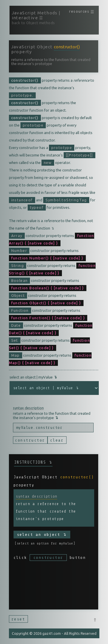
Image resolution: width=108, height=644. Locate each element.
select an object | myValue (33, 377)
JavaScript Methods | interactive (36, 15)
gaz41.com (52, 633)
